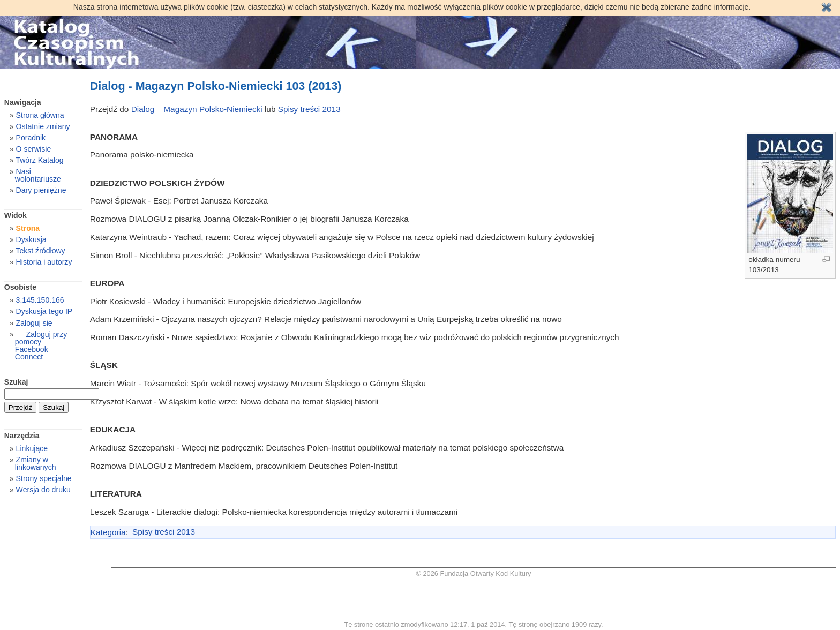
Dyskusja (31, 239)
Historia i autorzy (44, 262)
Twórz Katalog (39, 160)
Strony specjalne (44, 478)
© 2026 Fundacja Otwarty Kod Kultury (474, 573)
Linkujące (32, 448)
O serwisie (34, 149)
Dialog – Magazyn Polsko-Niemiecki (197, 109)
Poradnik (31, 138)
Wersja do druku (43, 490)
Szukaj (16, 382)
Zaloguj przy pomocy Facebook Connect (41, 346)
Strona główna (40, 115)
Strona (28, 228)
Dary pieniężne (41, 190)
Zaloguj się (34, 323)
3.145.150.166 (40, 300)
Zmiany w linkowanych (36, 463)
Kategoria (108, 532)
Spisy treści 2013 (309, 109)
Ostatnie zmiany (43, 126)
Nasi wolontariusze (38, 175)
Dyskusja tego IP (44, 311)
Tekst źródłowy (40, 251)
